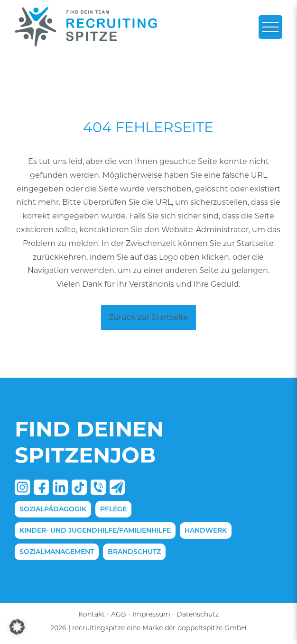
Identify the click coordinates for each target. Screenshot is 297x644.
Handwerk (206, 530)
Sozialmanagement (57, 552)
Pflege (113, 509)
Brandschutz (134, 552)
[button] (17, 627)
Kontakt (92, 614)
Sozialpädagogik (53, 509)
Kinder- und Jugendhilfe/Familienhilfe (95, 530)
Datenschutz (198, 614)
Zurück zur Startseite (148, 317)
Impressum (151, 614)
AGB (119, 614)
